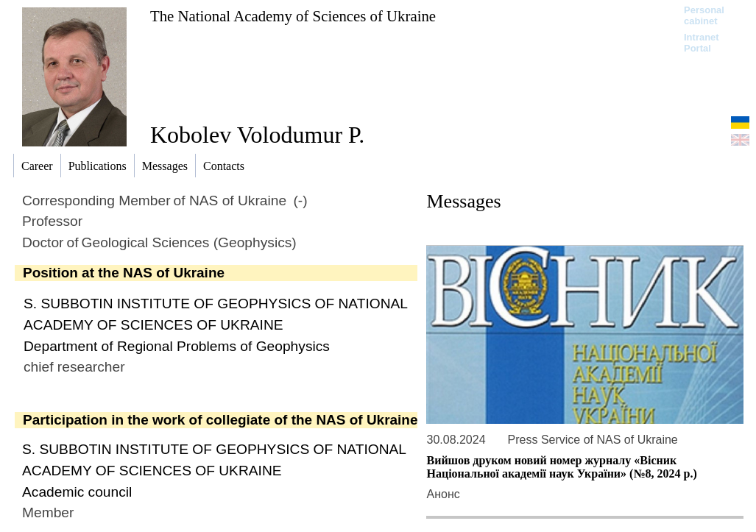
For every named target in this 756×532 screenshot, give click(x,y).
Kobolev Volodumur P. (257, 135)
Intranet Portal (702, 43)
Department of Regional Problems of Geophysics (177, 346)
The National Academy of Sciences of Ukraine (293, 16)
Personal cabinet (704, 15)
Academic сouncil (77, 492)
